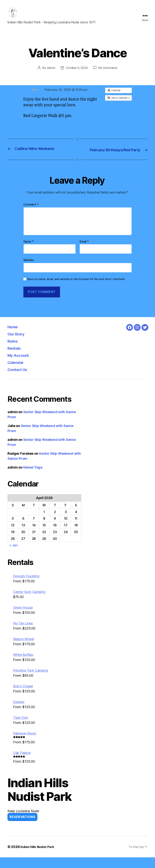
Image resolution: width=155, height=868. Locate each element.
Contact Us (19, 380)
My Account (20, 366)
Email (84, 252)
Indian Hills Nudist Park (39, 857)
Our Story (17, 345)
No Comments (109, 73)
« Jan (13, 556)
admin (50, 73)
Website (29, 271)
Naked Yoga (33, 478)
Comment (31, 215)
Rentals (15, 359)
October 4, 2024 (76, 73)
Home (14, 337)
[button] (118, 103)
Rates (14, 352)
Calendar (17, 373)
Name (29, 252)
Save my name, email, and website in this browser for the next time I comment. (76, 290)
